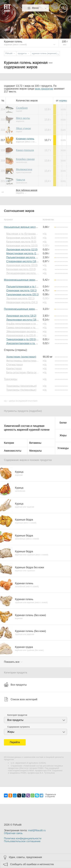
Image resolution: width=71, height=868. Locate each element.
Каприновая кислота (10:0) (22, 246)
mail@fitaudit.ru (37, 830)
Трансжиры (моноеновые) (21, 386)
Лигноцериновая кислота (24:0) (24, 273)
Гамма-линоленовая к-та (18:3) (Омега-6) (30, 328)
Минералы (36, 451)
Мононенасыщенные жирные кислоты (26, 280)
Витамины (35, 443)
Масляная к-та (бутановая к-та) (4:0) (27, 234)
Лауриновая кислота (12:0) (22, 250)
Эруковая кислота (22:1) (20, 298)
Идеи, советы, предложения (25, 857)
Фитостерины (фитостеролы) (23, 361)
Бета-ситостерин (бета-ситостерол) (27, 373)
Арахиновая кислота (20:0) (22, 265)
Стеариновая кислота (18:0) (23, 261)
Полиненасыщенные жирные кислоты (26, 309)
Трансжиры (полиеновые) (21, 390)
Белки (63, 423)
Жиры (63, 435)
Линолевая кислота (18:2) (21, 316)
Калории (9, 443)
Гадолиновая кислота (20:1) (22, 294)
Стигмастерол (14, 365)
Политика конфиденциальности (23, 838)
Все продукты (15, 685)
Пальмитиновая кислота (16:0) (24, 257)
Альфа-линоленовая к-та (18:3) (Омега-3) (31, 324)
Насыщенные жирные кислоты (22, 227)
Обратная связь (13, 833)
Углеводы (63, 448)
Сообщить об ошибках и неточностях (32, 864)
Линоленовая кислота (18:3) (23, 320)
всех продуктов (44, 89)
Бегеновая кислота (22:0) (21, 269)
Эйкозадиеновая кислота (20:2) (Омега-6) (31, 332)
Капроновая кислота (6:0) (21, 238)
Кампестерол (14, 369)
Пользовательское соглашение (22, 841)
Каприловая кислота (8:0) (21, 242)
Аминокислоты (13, 451)
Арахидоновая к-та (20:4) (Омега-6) (27, 335)
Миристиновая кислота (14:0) (23, 253)
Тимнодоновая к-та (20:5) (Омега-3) (27, 339)
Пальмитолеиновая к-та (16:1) (24, 287)
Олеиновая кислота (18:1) (21, 291)
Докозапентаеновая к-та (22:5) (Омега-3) (30, 343)
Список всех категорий (21, 699)
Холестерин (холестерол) (21, 357)
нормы (63, 101)
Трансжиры (11, 379)
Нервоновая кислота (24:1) (22, 302)
